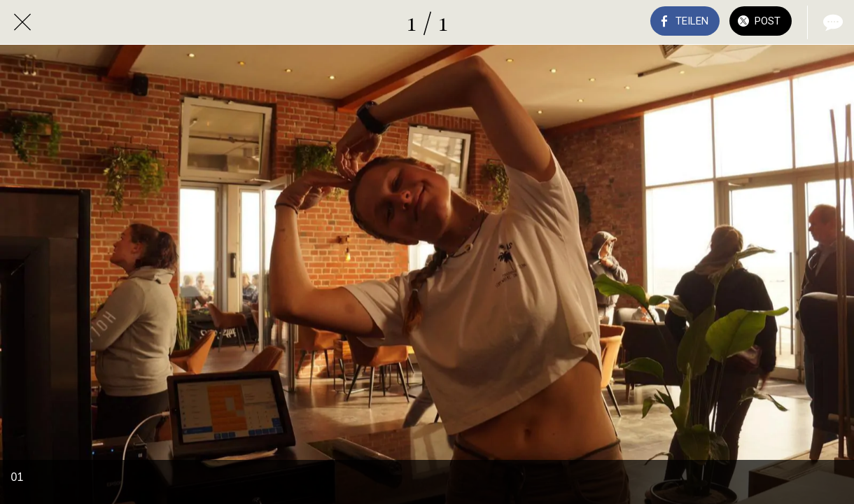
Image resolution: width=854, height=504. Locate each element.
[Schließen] (22, 22)
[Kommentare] (832, 22)
